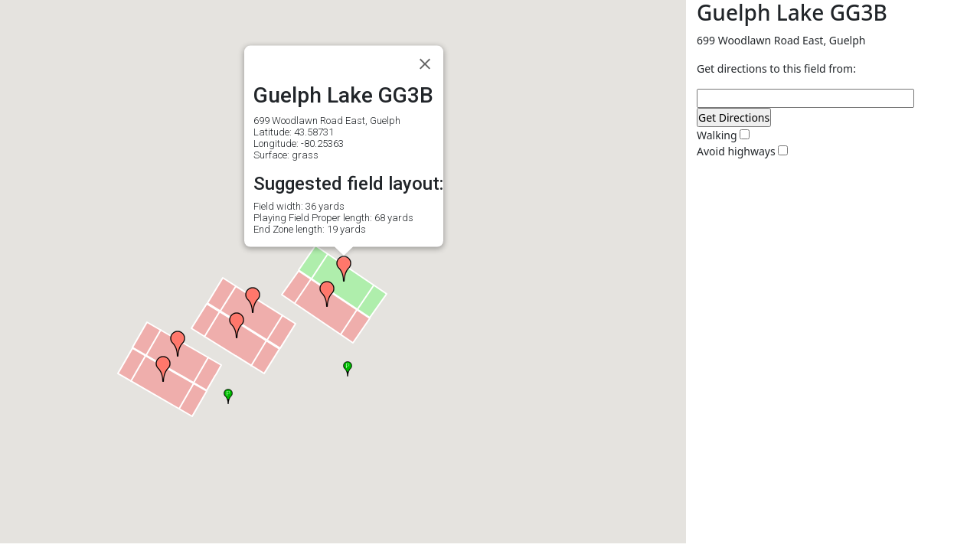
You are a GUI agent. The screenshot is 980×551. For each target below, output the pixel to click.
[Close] (425, 64)
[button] (163, 369)
